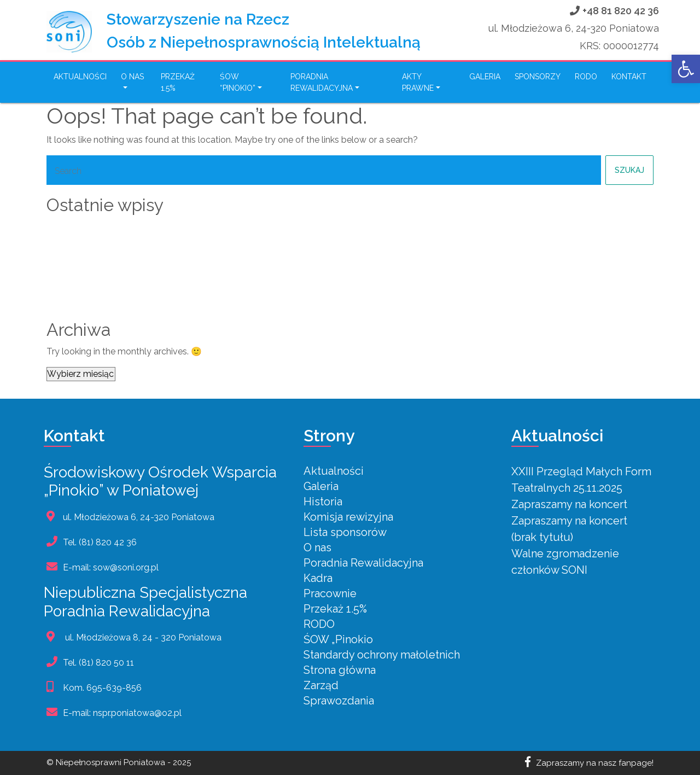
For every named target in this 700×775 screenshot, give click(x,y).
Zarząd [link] (321, 685)
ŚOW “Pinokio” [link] (238, 82)
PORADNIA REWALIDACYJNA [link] (322, 82)
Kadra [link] (318, 578)
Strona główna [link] (340, 670)
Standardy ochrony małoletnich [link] (382, 655)
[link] (686, 69)
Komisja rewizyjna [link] (348, 517)
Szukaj (629, 170)
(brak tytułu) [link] (77, 277)
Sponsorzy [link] (538, 77)
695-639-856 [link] (114, 688)
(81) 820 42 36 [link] (108, 542)
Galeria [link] (485, 77)
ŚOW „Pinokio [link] (338, 639)
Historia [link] (323, 502)
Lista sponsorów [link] (345, 532)
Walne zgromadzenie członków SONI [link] (140, 294)
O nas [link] (132, 77)
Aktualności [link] (80, 77)
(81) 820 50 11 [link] (106, 663)
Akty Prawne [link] (418, 82)
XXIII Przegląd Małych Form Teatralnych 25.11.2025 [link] (173, 228)
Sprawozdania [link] (339, 701)
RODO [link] (586, 77)
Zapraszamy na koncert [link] (104, 244)
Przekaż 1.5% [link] (178, 82)
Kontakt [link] (629, 77)
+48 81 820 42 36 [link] (621, 11)
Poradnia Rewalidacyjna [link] (363, 563)
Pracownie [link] (330, 593)
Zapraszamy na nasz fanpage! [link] (589, 763)
